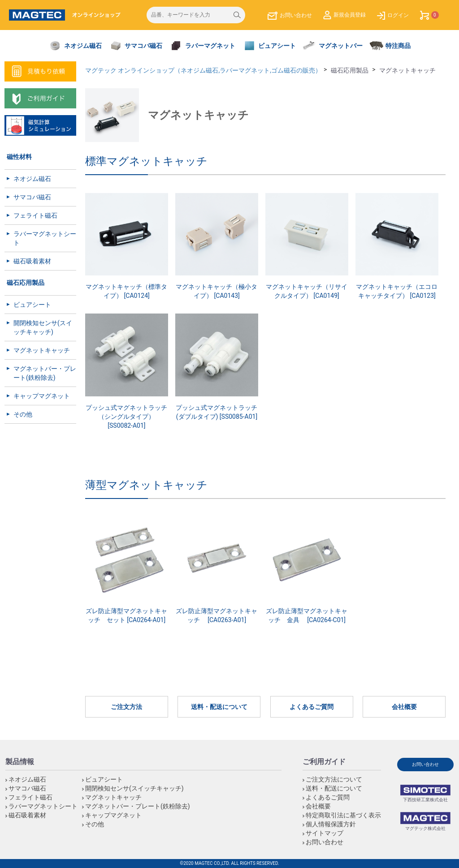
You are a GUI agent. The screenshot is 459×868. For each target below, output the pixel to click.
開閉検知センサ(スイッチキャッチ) (43, 327)
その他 (23, 414)
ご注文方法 (126, 707)
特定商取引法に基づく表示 (343, 815)
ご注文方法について (334, 779)
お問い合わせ (325, 842)
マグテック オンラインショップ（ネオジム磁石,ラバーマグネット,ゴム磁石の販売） (203, 70)
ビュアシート (32, 305)
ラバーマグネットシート (45, 238)
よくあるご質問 (312, 707)
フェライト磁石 (35, 215)
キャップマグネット (42, 396)
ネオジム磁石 (32, 179)
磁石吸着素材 (32, 261)
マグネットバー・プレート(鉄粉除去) (45, 373)
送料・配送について (219, 707)
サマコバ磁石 (32, 197)
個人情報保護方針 (331, 824)
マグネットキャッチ (42, 350)
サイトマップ (325, 833)
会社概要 (404, 707)
